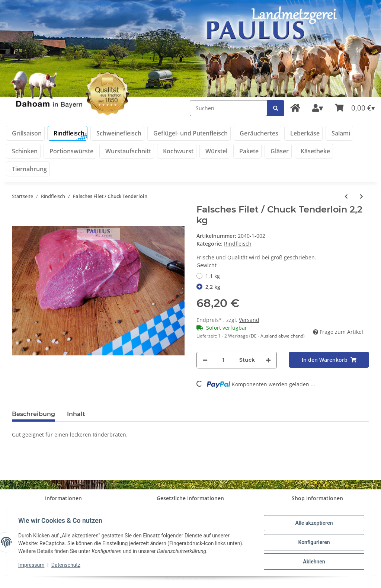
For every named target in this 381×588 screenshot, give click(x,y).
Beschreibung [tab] (33, 414)
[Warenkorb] (355, 108)
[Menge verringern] (205, 360)
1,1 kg (213, 276)
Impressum (31, 565)
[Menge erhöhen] (268, 360)
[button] (318, 108)
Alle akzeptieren (314, 523)
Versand (249, 320)
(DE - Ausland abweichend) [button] (277, 336)
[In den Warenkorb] (329, 360)
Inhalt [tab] (76, 414)
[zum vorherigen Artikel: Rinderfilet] (346, 196)
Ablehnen (314, 562)
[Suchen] (229, 108)
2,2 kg (213, 287)
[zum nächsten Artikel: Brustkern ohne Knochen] (361, 196)
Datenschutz (66, 565)
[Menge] (223, 360)
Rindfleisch (238, 244)
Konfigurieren (314, 542)
